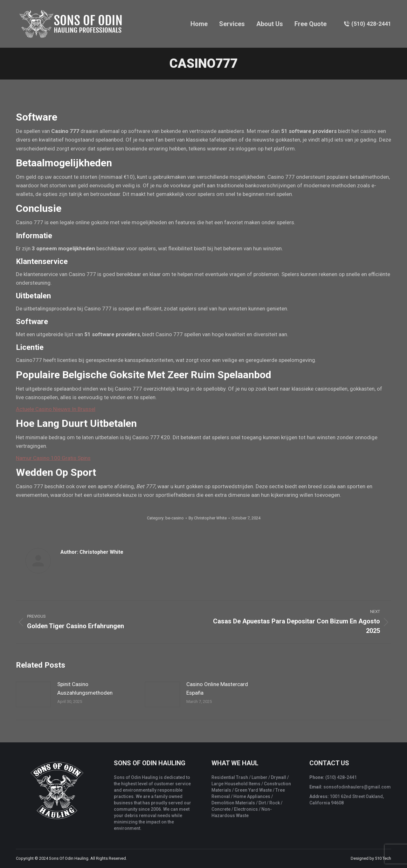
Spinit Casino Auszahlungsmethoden (85, 688)
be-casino (175, 518)
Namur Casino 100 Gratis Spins (53, 458)
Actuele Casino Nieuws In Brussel (56, 409)
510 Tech (383, 858)
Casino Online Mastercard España (217, 688)
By (208, 518)
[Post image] (33, 694)
